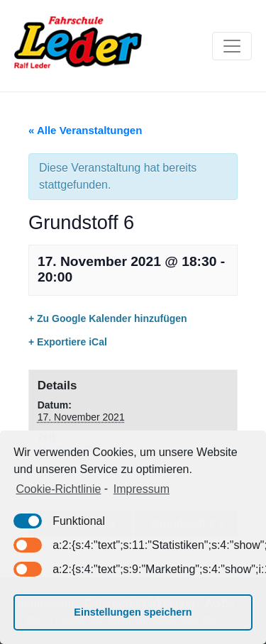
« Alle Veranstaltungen (85, 130)
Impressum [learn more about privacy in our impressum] (142, 489)
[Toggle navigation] (232, 46)
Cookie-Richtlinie (58, 489)
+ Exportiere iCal (68, 342)
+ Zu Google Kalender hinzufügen (108, 318)
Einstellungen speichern (133, 612)
